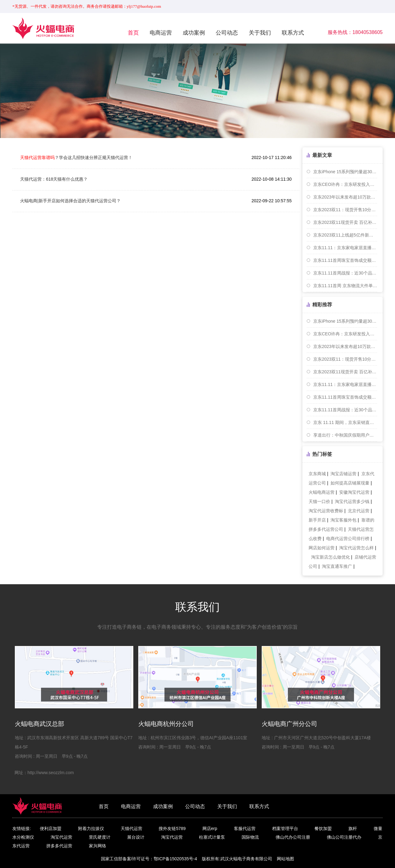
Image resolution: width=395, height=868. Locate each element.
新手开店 (317, 520)
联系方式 (293, 33)
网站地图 (285, 859)
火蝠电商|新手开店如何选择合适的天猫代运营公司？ (70, 201)
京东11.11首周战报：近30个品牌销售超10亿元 (345, 273)
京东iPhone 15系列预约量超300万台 (345, 172)
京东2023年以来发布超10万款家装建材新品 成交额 (345, 197)
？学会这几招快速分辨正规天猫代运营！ (76, 157)
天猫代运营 (131, 828)
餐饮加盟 (323, 828)
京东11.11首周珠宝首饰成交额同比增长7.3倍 (345, 260)
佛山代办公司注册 (293, 837)
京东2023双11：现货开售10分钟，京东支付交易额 (345, 210)
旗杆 (353, 828)
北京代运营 (359, 511)
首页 (133, 33)
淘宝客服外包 (343, 520)
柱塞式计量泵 (212, 837)
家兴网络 (98, 846)
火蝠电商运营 (322, 492)
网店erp (210, 828)
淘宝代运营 (61, 837)
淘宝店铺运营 (343, 474)
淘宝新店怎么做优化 (331, 557)
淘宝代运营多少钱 (352, 501)
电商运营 (161, 33)
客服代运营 (245, 828)
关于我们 (260, 33)
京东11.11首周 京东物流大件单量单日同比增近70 (345, 286)
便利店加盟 (51, 828)
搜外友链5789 (172, 828)
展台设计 (136, 837)
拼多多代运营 (59, 846)
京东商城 (317, 474)
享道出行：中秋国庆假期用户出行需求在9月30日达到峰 (345, 435)
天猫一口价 (319, 501)
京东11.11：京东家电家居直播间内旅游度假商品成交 (345, 248)
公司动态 (227, 33)
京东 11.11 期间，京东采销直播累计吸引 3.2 (345, 422)
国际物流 (250, 837)
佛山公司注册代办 (344, 837)
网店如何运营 (322, 548)
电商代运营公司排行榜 (348, 539)
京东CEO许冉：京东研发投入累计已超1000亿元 (345, 184)
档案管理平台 (285, 828)
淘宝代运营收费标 (326, 511)
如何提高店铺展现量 (350, 483)
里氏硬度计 (100, 837)
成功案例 (194, 33)
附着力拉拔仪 (91, 828)
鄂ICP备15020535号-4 (175, 859)
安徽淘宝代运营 (354, 492)
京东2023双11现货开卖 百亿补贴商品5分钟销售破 (345, 222)
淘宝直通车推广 (337, 566)
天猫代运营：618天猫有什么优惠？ (54, 179)
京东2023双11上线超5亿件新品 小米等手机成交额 (345, 235)
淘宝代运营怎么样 (356, 548)
